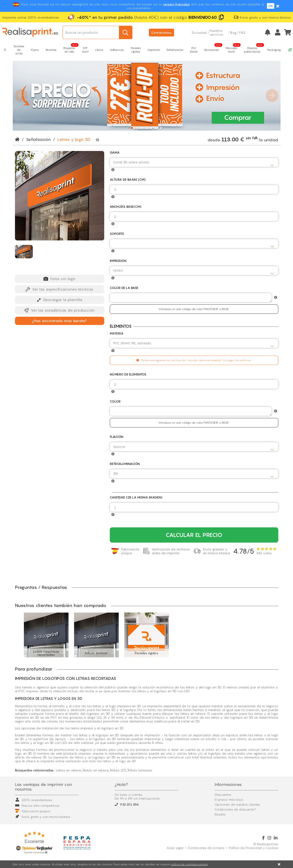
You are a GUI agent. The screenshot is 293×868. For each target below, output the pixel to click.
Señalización (38, 139)
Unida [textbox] (118, 270)
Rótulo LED (118, 770)
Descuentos (223, 795)
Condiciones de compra (206, 848)
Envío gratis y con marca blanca (43, 817)
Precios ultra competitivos (37, 805)
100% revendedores (33, 800)
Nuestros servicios (216, 32)
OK (271, 6)
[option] (46, 635)
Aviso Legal (175, 848)
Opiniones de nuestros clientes (237, 804)
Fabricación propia (33, 811)
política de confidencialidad (189, 864)
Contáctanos (162, 33)
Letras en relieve (69, 770)
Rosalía (220, 814)
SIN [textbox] (116, 473)
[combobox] (194, 162)
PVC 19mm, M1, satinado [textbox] (132, 343)
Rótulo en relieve (96, 770)
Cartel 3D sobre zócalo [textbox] (131, 162)
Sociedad (199, 33)
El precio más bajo (229, 799)
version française (176, 4)
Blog (233, 33)
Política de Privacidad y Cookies (254, 848)
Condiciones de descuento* (235, 809)
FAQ (242, 33)
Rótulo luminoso (140, 770)
